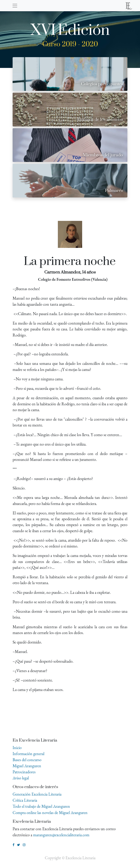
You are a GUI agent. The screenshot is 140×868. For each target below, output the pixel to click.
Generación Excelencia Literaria (37, 794)
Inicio (17, 748)
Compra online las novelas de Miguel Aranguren (50, 813)
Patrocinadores (24, 772)
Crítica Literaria (25, 800)
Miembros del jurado (103, 155)
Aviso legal (21, 778)
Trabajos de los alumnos (100, 120)
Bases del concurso (27, 760)
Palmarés (114, 191)
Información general (28, 754)
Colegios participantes (102, 84)
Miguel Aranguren (27, 766)
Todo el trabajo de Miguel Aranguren (41, 806)
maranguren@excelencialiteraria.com (61, 835)
